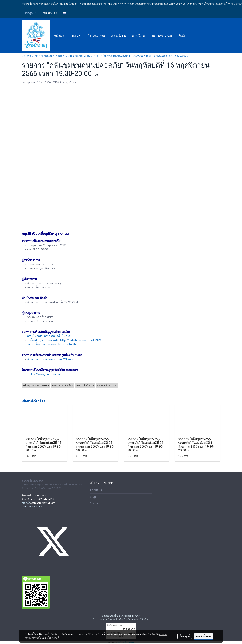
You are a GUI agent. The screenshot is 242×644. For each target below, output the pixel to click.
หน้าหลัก (59, 36)
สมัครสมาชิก (50, 13)
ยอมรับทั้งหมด (203, 636)
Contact (95, 503)
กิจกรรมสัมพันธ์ (97, 36)
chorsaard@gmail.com (43, 503)
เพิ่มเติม (182, 36)
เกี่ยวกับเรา (76, 36)
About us (96, 490)
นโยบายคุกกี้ (53, 638)
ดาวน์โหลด (138, 36)
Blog (93, 497)
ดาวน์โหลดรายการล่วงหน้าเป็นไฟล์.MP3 (50, 336)
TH (66, 13)
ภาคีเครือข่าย (119, 36)
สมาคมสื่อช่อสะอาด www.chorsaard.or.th (51, 344)
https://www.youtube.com (44, 374)
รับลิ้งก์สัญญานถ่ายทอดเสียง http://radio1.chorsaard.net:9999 (64, 340)
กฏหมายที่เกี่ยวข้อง (161, 36)
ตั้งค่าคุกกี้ (185, 636)
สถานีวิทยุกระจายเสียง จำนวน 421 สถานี (51, 359)
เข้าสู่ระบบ (31, 13)
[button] (192, 36)
